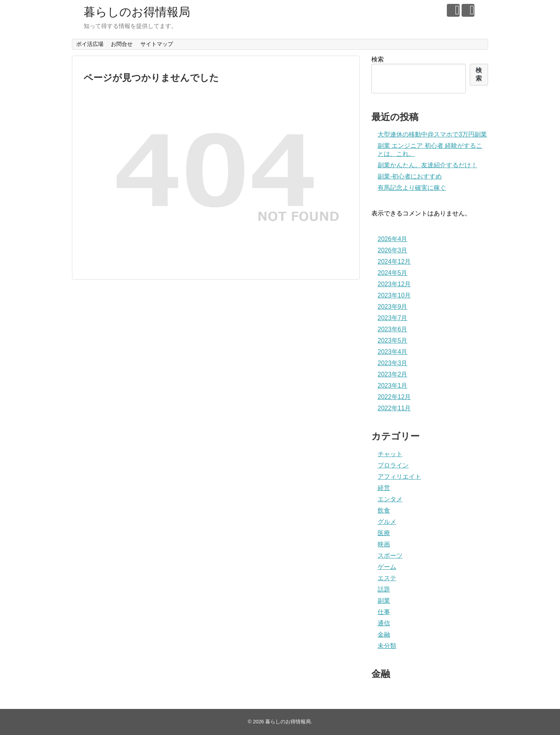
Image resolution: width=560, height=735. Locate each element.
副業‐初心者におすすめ (410, 176)
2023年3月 (393, 363)
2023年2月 (393, 374)
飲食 (384, 510)
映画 (384, 544)
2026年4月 (393, 239)
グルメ (387, 522)
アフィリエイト (399, 477)
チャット (390, 454)
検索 (378, 59)
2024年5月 (393, 273)
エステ (387, 578)
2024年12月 (394, 262)
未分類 (387, 646)
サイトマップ (157, 44)
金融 (384, 634)
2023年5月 (393, 340)
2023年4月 (393, 352)
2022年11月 (394, 408)
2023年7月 (393, 318)
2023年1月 (393, 386)
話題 (384, 589)
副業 (384, 601)
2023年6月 (393, 329)
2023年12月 (394, 284)
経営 (384, 488)
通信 (384, 623)
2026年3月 (393, 250)
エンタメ (390, 499)
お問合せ (122, 44)
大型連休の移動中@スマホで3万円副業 (432, 134)
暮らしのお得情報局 (137, 12)
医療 (384, 533)
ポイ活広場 (90, 44)
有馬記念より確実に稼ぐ (412, 188)
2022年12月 (394, 397)
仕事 (384, 612)
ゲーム (387, 567)
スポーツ (390, 556)
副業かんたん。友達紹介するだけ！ (427, 165)
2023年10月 (394, 295)
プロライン (393, 465)
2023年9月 (393, 307)
